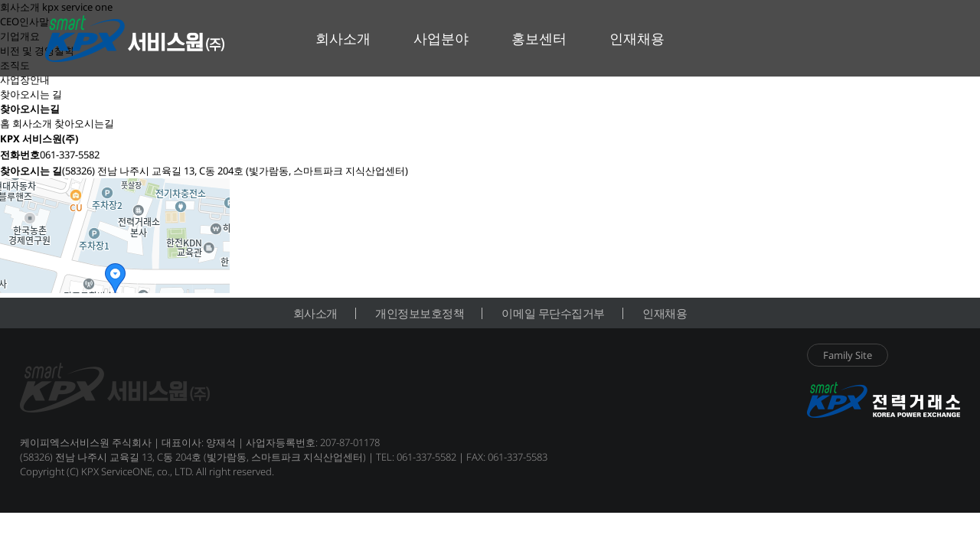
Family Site (848, 355)
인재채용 (665, 313)
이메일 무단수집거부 (553, 313)
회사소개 (315, 313)
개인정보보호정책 (420, 313)
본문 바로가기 (0, 0)
